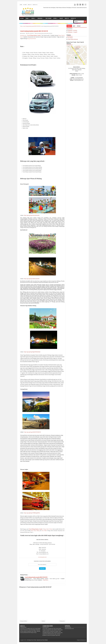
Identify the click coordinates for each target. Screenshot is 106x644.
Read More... (46, 580)
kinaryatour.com (83, 640)
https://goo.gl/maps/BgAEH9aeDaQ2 (32, 352)
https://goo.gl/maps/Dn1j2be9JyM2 (32, 215)
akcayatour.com (23, 35)
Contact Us (35, 5)
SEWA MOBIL (40, 18)
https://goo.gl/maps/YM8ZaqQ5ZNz (32, 513)
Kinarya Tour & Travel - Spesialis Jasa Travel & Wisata (38, 640)
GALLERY (61, 18)
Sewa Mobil (44, 531)
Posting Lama (62, 621)
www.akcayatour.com (42, 557)
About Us (30, 5)
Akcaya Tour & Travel (32, 39)
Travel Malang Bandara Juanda (34, 35)
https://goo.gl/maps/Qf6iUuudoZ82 (32, 279)
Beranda (43, 621)
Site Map (25, 5)
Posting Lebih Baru (23, 621)
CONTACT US (73, 18)
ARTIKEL (55, 18)
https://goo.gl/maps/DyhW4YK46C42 (33, 432)
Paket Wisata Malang (35, 531)
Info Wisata (70, 38)
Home (21, 5)
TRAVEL (27, 18)
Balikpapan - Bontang (72, 30)
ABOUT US (67, 18)
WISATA (33, 18)
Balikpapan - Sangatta (73, 32)
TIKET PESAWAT (48, 18)
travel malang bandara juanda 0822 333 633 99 (44, 33)
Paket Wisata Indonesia (73, 39)
